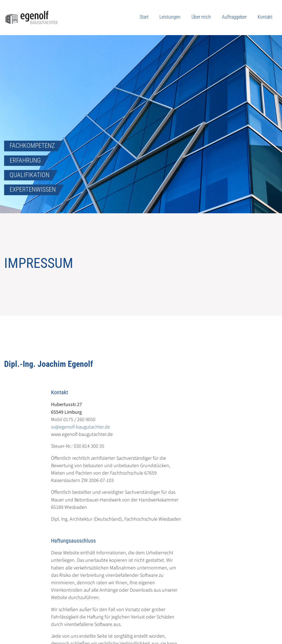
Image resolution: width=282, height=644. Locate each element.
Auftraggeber (234, 17)
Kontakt (265, 17)
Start (144, 17)
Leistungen (170, 17)
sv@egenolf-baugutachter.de (81, 427)
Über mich (201, 17)
